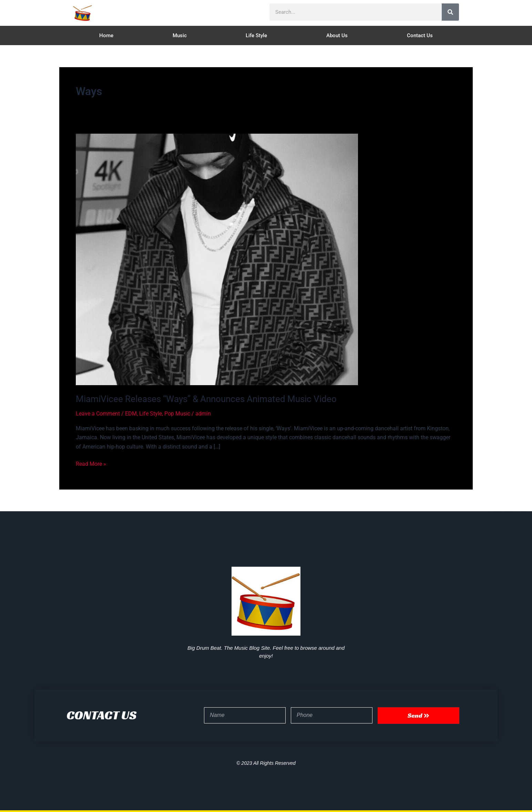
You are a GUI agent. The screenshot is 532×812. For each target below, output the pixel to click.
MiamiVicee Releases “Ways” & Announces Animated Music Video (206, 399)
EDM (131, 414)
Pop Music (177, 414)
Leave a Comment (98, 414)
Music (180, 35)
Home (106, 35)
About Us (337, 35)
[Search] (450, 12)
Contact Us (420, 35)
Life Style (256, 35)
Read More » (91, 463)
